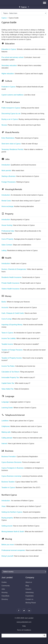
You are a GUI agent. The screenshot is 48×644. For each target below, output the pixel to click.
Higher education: (22, 74)
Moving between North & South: (22, 532)
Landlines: (18, 421)
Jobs (5, 159)
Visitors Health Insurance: (23, 289)
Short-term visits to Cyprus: (20, 144)
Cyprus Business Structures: (21, 462)
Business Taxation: (19, 482)
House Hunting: (18, 225)
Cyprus (4, 18)
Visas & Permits (10, 132)
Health (6, 258)
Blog (27, 586)
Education (8, 44)
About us (29, 582)
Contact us (29, 599)
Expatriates (30, 596)
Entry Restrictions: (20, 138)
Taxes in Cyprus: (21, 333)
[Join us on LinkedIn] (29, 610)
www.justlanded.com (24, 622)
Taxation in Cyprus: (21, 487)
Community (6, 586)
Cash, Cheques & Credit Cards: (19, 313)
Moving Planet (31, 603)
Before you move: (23, 545)
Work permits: (13, 171)
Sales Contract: (16, 245)
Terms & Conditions (24, 630)
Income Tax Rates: (18, 366)
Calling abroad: (22, 438)
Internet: (18, 444)
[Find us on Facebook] (19, 610)
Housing (4, 592)
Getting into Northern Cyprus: (21, 512)
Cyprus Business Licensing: (22, 476)
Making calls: (20, 432)
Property (7, 214)
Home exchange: (18, 206)
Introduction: (19, 165)
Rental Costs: (21, 201)
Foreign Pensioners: (15, 182)
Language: (16, 402)
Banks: (16, 302)
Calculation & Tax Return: (18, 372)
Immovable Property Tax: (18, 377)
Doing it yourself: (20, 556)
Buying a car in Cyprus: (23, 119)
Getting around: (20, 526)
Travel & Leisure (11, 102)
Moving (7, 539)
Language (8, 396)
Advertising (29, 592)
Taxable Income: (20, 344)
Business (7, 451)
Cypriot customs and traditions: (18, 95)
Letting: (20, 250)
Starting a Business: (20, 176)
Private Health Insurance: (21, 283)
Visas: (21, 506)
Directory (5, 599)
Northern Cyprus (9, 495)
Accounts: (19, 307)
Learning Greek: (19, 408)
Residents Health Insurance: (21, 277)
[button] (45, 3)
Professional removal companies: (22, 550)
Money (6, 296)
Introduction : (18, 501)
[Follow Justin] (24, 610)
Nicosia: (21, 125)
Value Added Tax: (15, 389)
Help (24, 626)
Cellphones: (22, 426)
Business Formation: (20, 457)
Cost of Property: (21, 239)
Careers (28, 589)
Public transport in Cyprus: (20, 108)
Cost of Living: (20, 319)
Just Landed (9, 3)
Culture (7, 81)
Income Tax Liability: (21, 338)
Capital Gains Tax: (16, 383)
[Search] (44, 636)
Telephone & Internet (13, 415)
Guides (4, 582)
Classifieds (5, 596)
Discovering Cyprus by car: (23, 114)
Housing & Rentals (12, 189)
